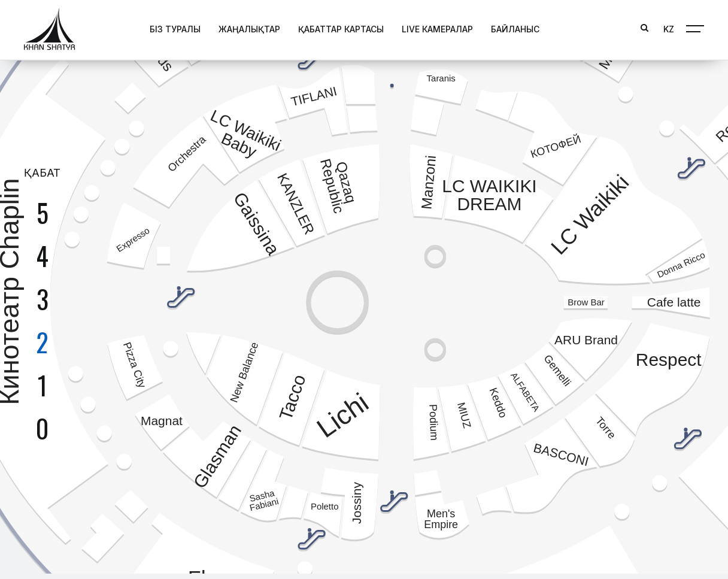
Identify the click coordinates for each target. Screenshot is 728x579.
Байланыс (515, 28)
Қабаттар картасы (341, 28)
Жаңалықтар (249, 28)
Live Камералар (437, 28)
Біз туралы (175, 28)
